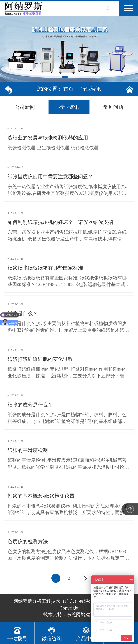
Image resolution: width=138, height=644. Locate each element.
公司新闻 (25, 107)
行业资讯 (91, 89)
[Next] (86, 578)
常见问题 (113, 107)
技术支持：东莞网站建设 (69, 615)
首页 (68, 89)
